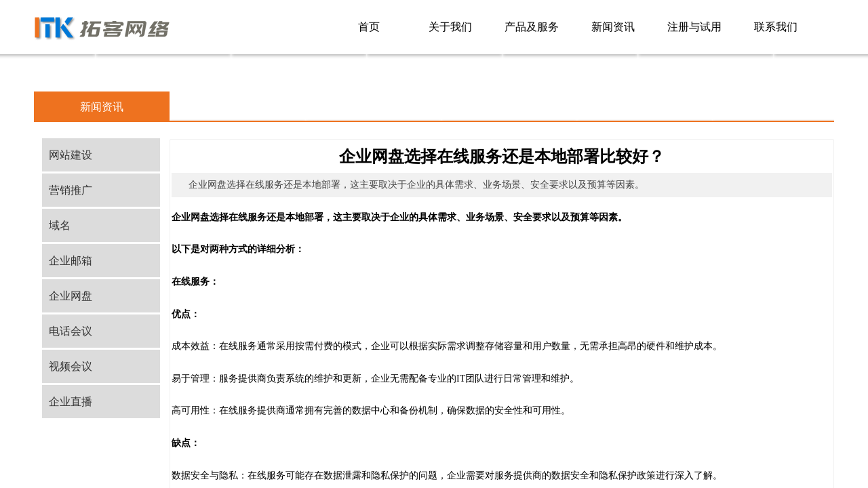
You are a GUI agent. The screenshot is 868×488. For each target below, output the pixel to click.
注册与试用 (694, 27)
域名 (60, 225)
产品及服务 (532, 27)
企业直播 (71, 402)
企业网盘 (71, 296)
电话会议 (71, 331)
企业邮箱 (71, 261)
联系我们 (776, 27)
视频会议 (71, 366)
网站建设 (71, 155)
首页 (369, 27)
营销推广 (71, 190)
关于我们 (450, 27)
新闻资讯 (613, 27)
